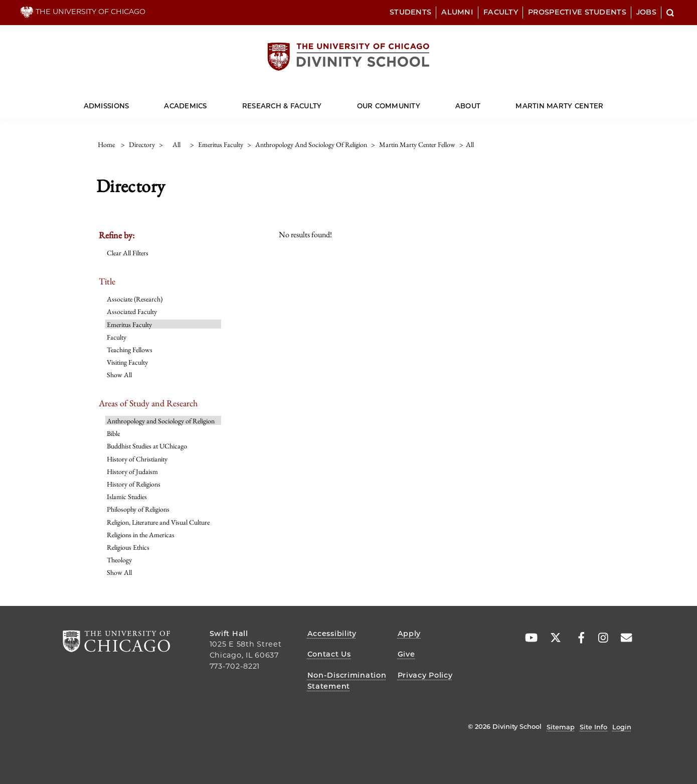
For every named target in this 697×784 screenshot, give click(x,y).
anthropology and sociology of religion (311, 144)
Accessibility (332, 634)
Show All (119, 375)
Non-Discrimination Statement (347, 681)
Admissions (107, 106)
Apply (409, 634)
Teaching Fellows (130, 350)
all (177, 144)
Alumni (457, 12)
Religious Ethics (128, 547)
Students (410, 12)
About (468, 106)
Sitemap (561, 727)
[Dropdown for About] (481, 102)
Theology (119, 560)
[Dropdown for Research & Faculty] (322, 102)
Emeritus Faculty (129, 325)
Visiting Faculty (127, 362)
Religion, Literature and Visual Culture (158, 522)
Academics (185, 106)
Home (106, 144)
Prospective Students (577, 12)
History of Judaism (132, 472)
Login (622, 727)
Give (406, 654)
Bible (113, 433)
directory (142, 144)
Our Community (389, 106)
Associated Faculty (132, 311)
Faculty (501, 12)
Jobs (646, 12)
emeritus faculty (221, 144)
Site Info (593, 727)
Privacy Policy (425, 675)
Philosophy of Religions (138, 509)
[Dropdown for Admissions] (129, 102)
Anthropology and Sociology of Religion (161, 421)
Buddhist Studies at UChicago (147, 446)
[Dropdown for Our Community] (420, 102)
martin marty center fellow (417, 144)
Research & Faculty (282, 106)
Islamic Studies (127, 497)
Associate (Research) (135, 299)
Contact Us (329, 654)
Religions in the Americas (141, 535)
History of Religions (134, 484)
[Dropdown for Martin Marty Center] (603, 102)
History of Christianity (137, 459)
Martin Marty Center (559, 106)
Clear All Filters (128, 253)
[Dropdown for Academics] (207, 102)
